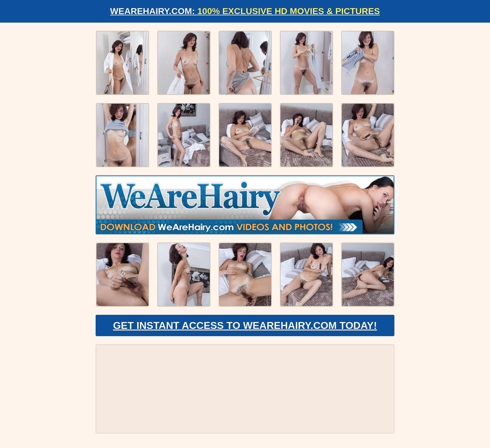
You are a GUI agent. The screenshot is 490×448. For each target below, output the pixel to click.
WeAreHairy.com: (245, 11)
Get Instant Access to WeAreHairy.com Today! (245, 325)
